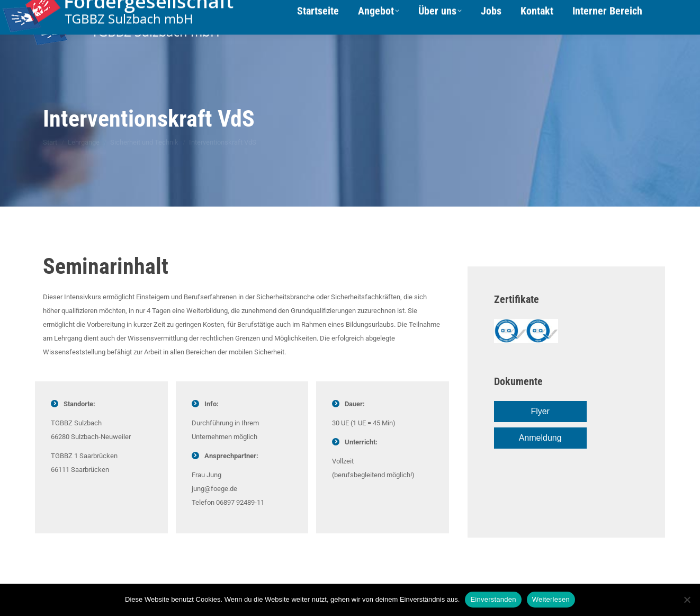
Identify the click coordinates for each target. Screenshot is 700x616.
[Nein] (687, 600)
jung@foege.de (214, 489)
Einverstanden (493, 599)
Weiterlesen (551, 599)
